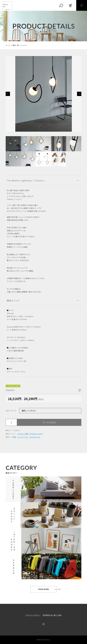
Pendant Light (35, 437)
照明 (14, 437)
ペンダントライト (23, 437)
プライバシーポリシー (33, 615)
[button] (8, 94)
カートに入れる (49, 422)
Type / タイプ (11, 411)
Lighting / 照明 (23, 434)
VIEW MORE (44, 589)
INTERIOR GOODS (36, 434)
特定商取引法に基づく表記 (52, 615)
